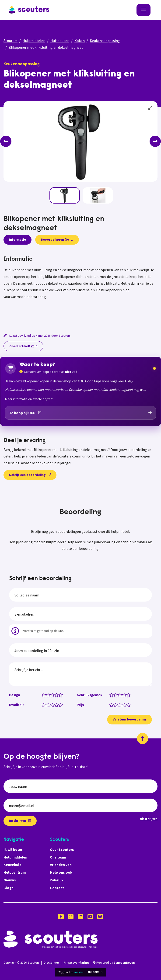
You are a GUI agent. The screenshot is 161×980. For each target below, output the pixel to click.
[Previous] (6, 141)
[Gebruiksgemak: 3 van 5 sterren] (121, 695)
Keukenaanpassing (105, 41)
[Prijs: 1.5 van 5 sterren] (115, 705)
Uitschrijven (149, 819)
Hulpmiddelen (34, 41)
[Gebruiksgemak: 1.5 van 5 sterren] (115, 695)
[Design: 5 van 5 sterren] (62, 695)
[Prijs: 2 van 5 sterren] (117, 705)
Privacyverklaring (76, 963)
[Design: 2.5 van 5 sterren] (51, 695)
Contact (57, 888)
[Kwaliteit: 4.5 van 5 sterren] (60, 705)
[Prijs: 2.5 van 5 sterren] (119, 705)
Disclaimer (51, 963)
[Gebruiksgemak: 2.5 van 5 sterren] (119, 695)
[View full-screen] (150, 108)
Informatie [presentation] (17, 239)
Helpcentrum (15, 872)
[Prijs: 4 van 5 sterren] (125, 705)
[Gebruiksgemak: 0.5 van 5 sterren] (110, 695)
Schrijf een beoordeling (30, 475)
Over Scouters (62, 849)
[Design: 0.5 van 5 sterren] (43, 695)
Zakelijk (57, 880)
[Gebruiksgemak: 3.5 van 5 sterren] (123, 695)
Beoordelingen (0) (57, 239)
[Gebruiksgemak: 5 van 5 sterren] (129, 695)
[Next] (155, 141)
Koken (80, 41)
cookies (79, 972)
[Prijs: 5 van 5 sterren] (129, 705)
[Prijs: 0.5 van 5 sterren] (110, 705)
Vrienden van (61, 865)
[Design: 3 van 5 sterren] (53, 695)
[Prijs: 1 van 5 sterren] (113, 705)
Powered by (114, 963)
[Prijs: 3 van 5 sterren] (121, 705)
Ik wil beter (13, 849)
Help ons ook (61, 872)
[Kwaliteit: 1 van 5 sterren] (45, 705)
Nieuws (10, 880)
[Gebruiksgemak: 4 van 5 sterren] (125, 695)
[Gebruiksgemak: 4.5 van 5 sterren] (127, 695)
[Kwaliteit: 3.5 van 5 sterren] (55, 705)
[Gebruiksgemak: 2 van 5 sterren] (117, 695)
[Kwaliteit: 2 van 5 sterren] (49, 705)
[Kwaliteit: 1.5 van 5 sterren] (47, 705)
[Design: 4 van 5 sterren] (58, 695)
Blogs (9, 888)
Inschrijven (20, 821)
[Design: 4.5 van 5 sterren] (60, 695)
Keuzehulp (12, 865)
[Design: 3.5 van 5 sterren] (55, 695)
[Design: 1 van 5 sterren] (45, 695)
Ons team (58, 857)
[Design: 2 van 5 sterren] (49, 695)
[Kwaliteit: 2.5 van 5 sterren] (51, 705)
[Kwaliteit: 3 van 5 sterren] (53, 705)
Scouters (10, 41)
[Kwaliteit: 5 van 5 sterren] (62, 705)
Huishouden (60, 41)
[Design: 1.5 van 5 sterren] (47, 695)
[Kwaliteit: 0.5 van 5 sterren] (43, 705)
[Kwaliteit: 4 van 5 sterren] (58, 705)
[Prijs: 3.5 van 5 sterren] (123, 705)
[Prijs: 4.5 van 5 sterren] (127, 705)
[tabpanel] (80, 288)
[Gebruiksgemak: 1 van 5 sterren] (113, 695)
